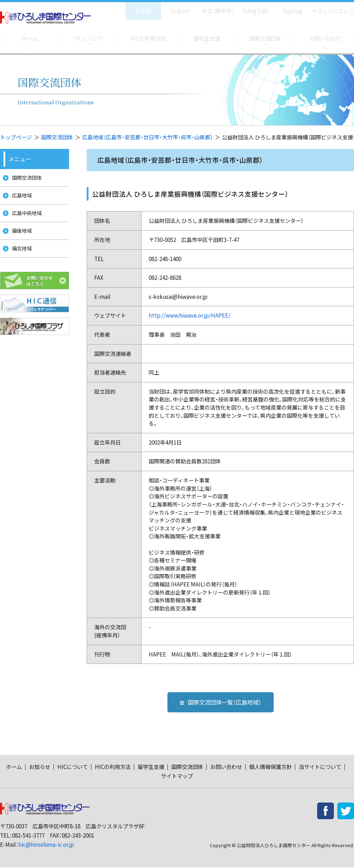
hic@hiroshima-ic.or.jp (46, 846)
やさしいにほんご (330, 7)
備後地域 (20, 238)
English (173, 7)
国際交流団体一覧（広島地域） (221, 702)
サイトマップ (177, 777)
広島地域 (20, 198)
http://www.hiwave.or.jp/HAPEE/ (190, 315)
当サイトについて (320, 767)
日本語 (136, 7)
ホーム (29, 39)
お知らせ (40, 767)
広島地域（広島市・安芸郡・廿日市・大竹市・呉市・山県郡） (147, 137)
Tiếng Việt (250, 7)
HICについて (88, 39)
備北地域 (20, 257)
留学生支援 (206, 39)
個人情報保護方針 (270, 767)
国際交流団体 (265, 39)
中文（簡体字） (212, 7)
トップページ (16, 137)
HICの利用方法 (147, 39)
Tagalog (287, 7)
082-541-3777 (28, 836)
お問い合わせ (325, 39)
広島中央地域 (25, 218)
